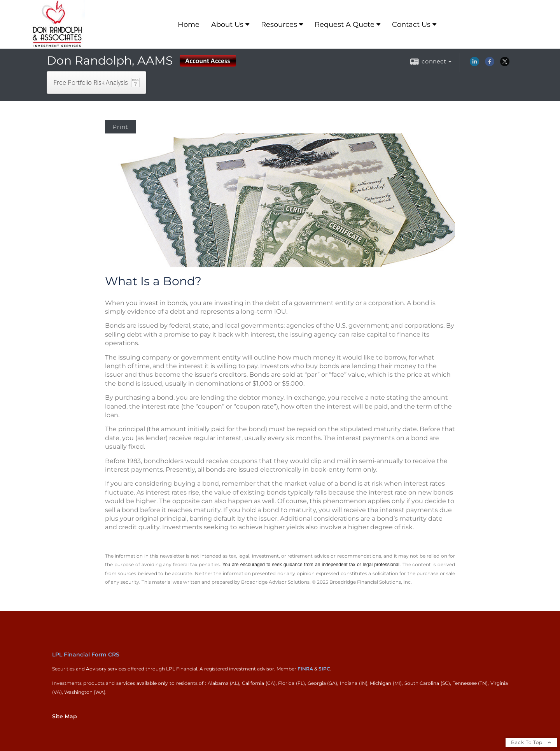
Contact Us (411, 25)
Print (121, 127)
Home (189, 25)
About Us (227, 25)
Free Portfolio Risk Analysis (91, 82)
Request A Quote (345, 25)
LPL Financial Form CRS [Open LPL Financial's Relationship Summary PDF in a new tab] (86, 654)
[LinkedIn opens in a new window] (474, 64)
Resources (279, 25)
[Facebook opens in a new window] (490, 64)
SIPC (324, 669)
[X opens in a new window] (505, 64)
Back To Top (531, 742)
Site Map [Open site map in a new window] (65, 716)
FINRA (305, 669)
